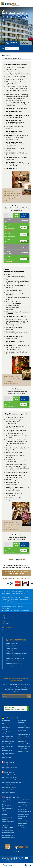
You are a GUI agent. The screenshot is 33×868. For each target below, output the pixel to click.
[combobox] (12, 49)
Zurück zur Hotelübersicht (24, 43)
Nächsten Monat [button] (25, 215)
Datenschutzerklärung (13, 861)
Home (26, 865)
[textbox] (12, 49)
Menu (30, 865)
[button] (3, 30)
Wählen (23, 227)
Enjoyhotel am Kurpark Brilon (12, 43)
